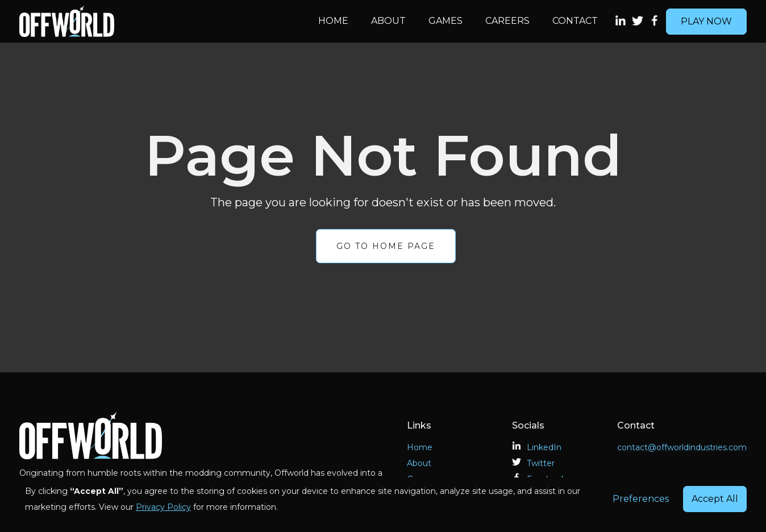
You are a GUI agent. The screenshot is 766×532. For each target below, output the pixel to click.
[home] (163, 21)
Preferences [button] (641, 499)
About (388, 21)
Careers (507, 21)
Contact (575, 21)
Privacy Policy (163, 507)
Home (333, 21)
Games (446, 21)
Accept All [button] (715, 499)
